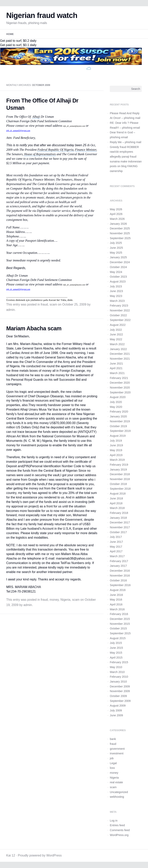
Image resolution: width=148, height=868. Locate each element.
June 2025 (116, 248)
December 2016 (120, 571)
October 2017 (118, 532)
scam (53, 304)
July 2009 (116, 710)
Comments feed (120, 830)
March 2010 (117, 672)
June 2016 (116, 595)
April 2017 (116, 551)
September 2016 (120, 585)
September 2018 (120, 489)
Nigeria (65, 600)
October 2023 (118, 277)
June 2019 (116, 445)
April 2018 (116, 503)
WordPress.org (119, 835)
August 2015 (118, 638)
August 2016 (118, 590)
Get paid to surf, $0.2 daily (18, 41)
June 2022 (116, 334)
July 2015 (116, 643)
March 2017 (117, 556)
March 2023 (117, 301)
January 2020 (118, 416)
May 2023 (116, 296)
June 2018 (116, 498)
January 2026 (118, 224)
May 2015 (116, 653)
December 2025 (120, 228)
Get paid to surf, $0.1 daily (18, 45)
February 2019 (119, 465)
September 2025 (120, 238)
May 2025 (116, 253)
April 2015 (116, 658)
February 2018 (119, 513)
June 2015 (116, 648)
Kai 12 (11, 855)
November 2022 (120, 310)
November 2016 (120, 576)
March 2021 (117, 373)
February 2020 (119, 412)
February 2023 (119, 306)
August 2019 (118, 436)
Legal (113, 763)
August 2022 (118, 325)
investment (117, 753)
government (117, 749)
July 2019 (116, 441)
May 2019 (116, 450)
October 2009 (118, 696)
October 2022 (118, 315)
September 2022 (120, 320)
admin (11, 310)
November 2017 (120, 527)
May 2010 (116, 667)
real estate (116, 782)
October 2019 (118, 426)
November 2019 (120, 421)
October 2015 (118, 628)
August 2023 (118, 282)
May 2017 (116, 547)
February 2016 (119, 614)
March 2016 (117, 609)
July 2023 (116, 286)
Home (10, 34)
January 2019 (118, 470)
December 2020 (120, 383)
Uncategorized (119, 792)
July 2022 (116, 330)
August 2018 (118, 494)
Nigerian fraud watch (42, 15)
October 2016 (118, 580)
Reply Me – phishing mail (125, 142)
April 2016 (116, 604)
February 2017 (119, 561)
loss (112, 768)
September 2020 (120, 392)
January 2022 (118, 349)
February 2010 (119, 677)
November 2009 (120, 691)
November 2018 (120, 479)
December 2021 (120, 354)
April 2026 (116, 214)
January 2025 (118, 257)
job (112, 758)
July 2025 (116, 243)
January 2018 (118, 518)
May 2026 (116, 209)
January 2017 (118, 566)
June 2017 (116, 542)
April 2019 (116, 455)
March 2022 (117, 344)
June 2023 (116, 291)
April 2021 (116, 368)
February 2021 (119, 378)
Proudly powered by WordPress (40, 855)
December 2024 (120, 262)
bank (113, 739)
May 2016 (116, 600)
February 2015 (119, 662)
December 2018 (120, 474)
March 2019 (117, 460)
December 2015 (120, 619)
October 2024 (118, 267)
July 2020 (116, 402)
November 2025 (120, 233)
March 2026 (117, 219)
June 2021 (116, 364)
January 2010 (118, 682)
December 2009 (120, 686)
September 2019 (120, 431)
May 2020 (116, 407)
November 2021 (120, 359)
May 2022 (116, 339)
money (54, 600)
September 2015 (120, 633)
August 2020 (118, 397)
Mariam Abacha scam (34, 328)
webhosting (117, 797)
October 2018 (118, 484)
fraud (44, 304)
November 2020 (120, 388)
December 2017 (120, 522)
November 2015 (120, 624)
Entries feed (117, 825)
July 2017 (116, 537)
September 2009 (120, 701)
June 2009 (116, 715)
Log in (114, 821)
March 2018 (117, 508)
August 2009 (118, 706)
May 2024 (116, 272)
